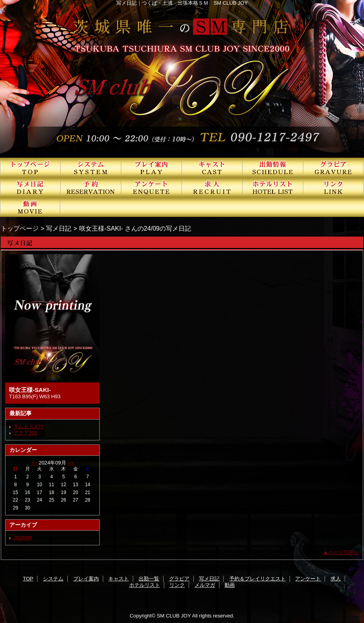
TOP (30, 168)
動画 (30, 207)
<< (34, 463)
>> (70, 463)
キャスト (212, 168)
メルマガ (205, 585)
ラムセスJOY (29, 426)
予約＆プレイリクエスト (91, 187)
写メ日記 (30, 187)
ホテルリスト (273, 187)
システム (91, 168)
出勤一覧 (273, 168)
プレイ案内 (152, 168)
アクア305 (25, 433)
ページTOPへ (344, 552)
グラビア (334, 168)
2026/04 (23, 538)
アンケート (152, 187)
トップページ (20, 228)
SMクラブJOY (182, 79)
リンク (334, 187)
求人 (212, 187)
